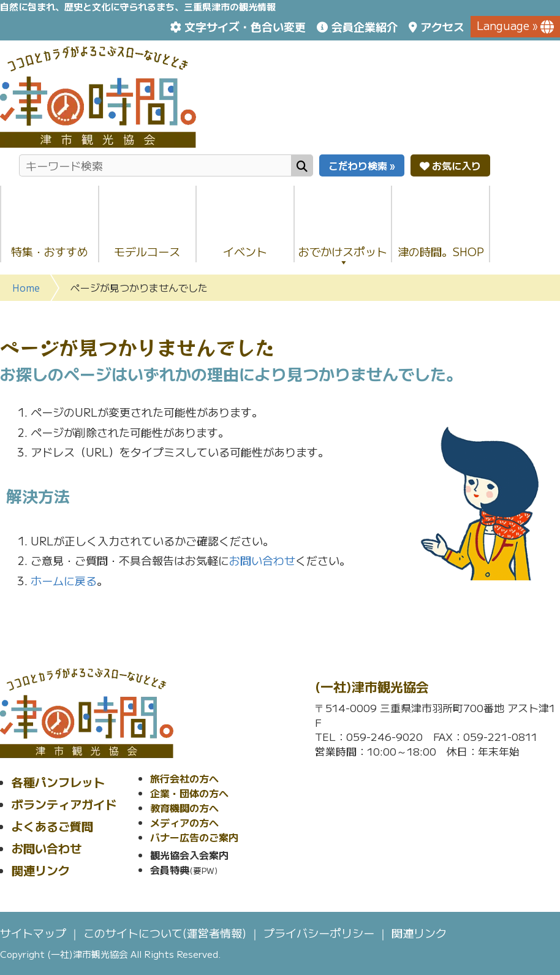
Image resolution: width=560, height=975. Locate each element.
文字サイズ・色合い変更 (245, 26)
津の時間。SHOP (441, 251)
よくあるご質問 (52, 826)
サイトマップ (33, 933)
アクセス (442, 26)
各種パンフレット (58, 782)
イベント (245, 251)
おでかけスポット (343, 255)
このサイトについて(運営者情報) (165, 933)
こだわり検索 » (362, 165)
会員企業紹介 (365, 26)
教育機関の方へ (184, 808)
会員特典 (170, 870)
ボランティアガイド (64, 804)
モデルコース (147, 251)
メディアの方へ (184, 822)
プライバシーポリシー (319, 933)
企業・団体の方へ (189, 793)
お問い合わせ (262, 560)
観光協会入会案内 (189, 855)
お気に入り (450, 165)
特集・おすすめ (50, 251)
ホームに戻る (64, 580)
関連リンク (41, 870)
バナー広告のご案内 (194, 837)
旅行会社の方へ (184, 778)
